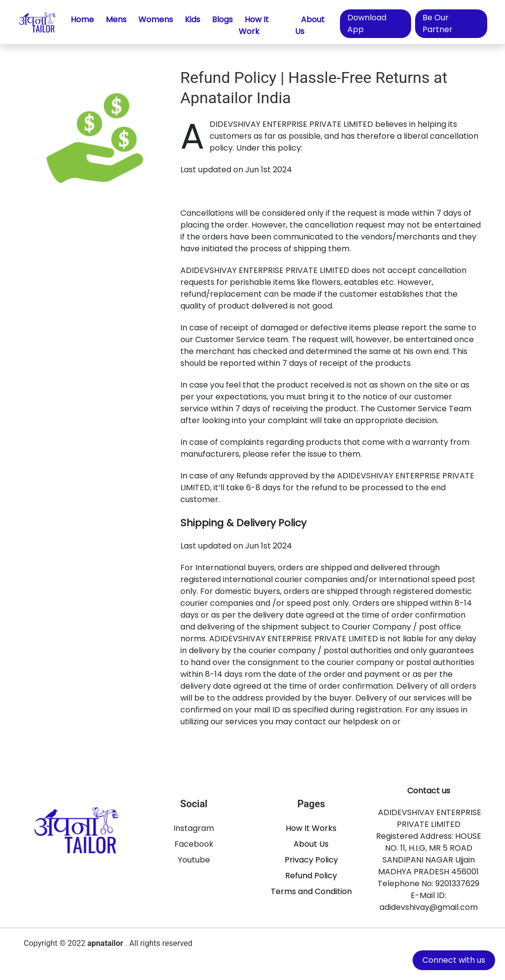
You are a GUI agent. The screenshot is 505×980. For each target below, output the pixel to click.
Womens (156, 20)
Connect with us (454, 960)
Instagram (194, 828)
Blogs (222, 20)
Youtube (194, 860)
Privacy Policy (311, 860)
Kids (192, 20)
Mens (116, 20)
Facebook (194, 844)
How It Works (311, 828)
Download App (367, 23)
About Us (310, 25)
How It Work (254, 25)
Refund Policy (311, 876)
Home (82, 20)
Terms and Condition (311, 891)
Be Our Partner (438, 23)
